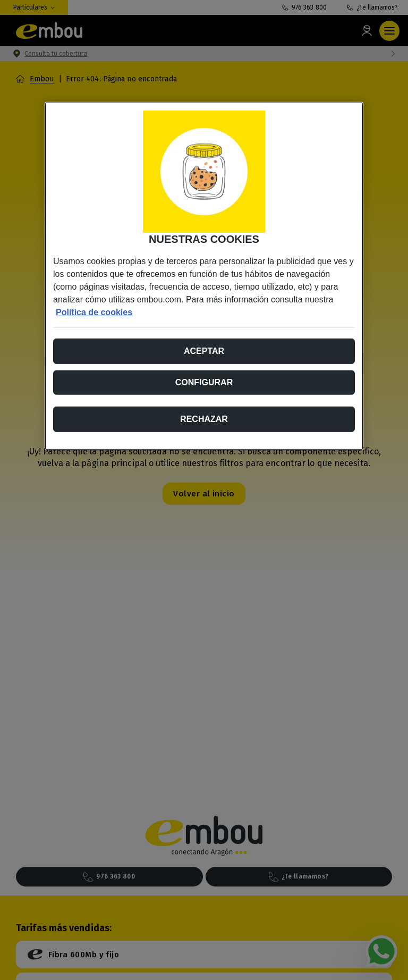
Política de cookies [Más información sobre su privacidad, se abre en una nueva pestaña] (94, 312)
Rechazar (204, 419)
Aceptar (204, 350)
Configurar (204, 382)
